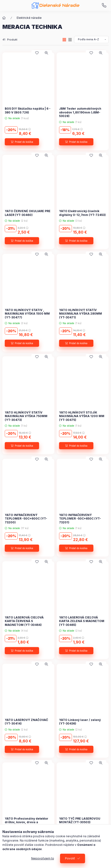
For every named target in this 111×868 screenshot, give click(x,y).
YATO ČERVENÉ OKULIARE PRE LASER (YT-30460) (28, 213)
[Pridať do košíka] (22, 142)
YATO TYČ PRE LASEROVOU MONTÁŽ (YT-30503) (80, 820)
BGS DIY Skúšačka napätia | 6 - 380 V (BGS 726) (28, 110)
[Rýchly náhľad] (46, 53)
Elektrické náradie (29, 18)
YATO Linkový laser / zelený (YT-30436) (80, 722)
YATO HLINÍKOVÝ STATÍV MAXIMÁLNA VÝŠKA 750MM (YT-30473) (26, 416)
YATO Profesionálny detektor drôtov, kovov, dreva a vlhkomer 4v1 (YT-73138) (27, 822)
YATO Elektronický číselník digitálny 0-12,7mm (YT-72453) (82, 213)
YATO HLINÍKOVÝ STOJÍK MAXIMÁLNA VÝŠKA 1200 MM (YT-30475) (82, 416)
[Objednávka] (91, 40)
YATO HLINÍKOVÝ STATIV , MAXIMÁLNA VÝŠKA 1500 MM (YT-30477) (27, 314)
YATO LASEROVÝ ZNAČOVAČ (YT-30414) (26, 722)
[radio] (70, 40)
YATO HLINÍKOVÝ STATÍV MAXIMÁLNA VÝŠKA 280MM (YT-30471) (81, 314)
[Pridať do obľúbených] (37, 53)
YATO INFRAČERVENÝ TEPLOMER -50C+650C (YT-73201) (80, 519)
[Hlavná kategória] (4, 18)
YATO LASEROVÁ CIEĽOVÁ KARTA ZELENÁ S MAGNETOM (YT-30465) (82, 621)
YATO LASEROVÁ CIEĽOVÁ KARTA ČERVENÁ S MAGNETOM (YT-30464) (24, 621)
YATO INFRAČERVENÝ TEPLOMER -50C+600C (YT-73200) (26, 519)
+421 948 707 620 (104, 5)
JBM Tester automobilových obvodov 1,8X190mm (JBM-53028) (80, 112)
